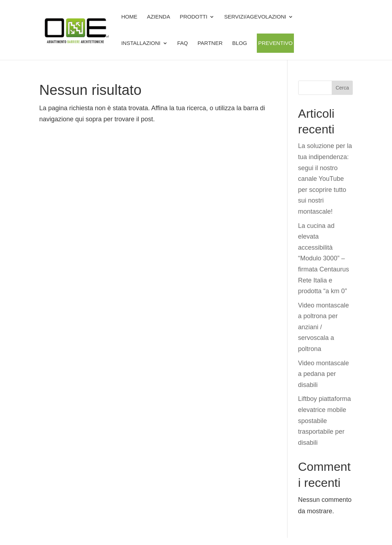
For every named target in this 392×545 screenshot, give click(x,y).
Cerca (342, 88)
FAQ (183, 43)
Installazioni (141, 43)
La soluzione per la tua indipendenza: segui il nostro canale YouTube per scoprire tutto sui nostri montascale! (325, 179)
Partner (210, 43)
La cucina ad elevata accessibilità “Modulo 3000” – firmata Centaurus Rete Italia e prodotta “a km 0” (324, 259)
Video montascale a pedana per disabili (324, 374)
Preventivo (276, 43)
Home (129, 17)
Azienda (159, 17)
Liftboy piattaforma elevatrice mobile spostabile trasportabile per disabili (325, 421)
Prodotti (194, 17)
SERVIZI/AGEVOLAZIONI (255, 17)
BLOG (240, 43)
